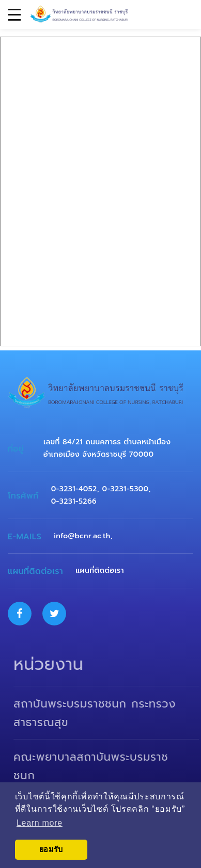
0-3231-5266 (74, 501)
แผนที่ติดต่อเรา (100, 570)
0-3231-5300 (126, 489)
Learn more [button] (40, 823)
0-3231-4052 (74, 489)
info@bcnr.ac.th (82, 536)
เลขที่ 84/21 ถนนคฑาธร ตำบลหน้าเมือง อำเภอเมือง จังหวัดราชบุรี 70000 (107, 448)
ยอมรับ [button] (51, 849)
